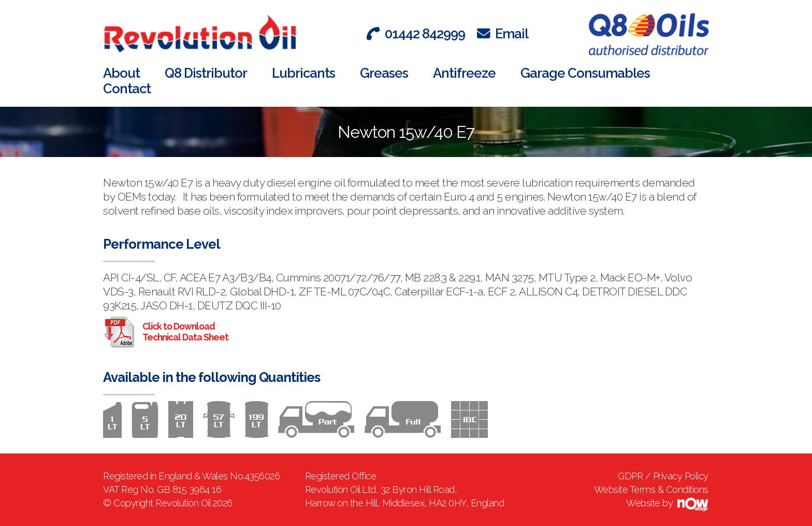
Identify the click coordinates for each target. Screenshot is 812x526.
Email (503, 34)
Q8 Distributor (206, 73)
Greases (384, 73)
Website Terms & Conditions (651, 489)
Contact (127, 89)
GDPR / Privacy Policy (663, 476)
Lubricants (303, 73)
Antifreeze (464, 73)
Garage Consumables (585, 73)
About (121, 73)
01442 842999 (416, 34)
